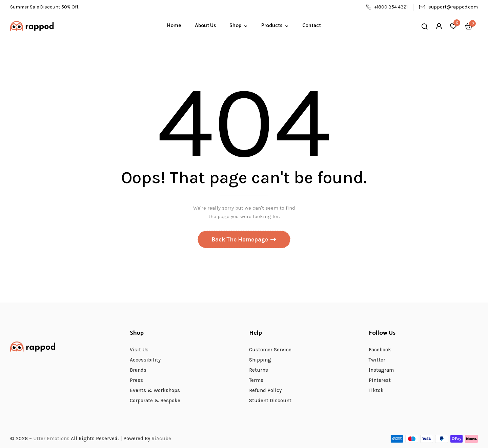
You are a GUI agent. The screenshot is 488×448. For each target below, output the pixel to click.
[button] (469, 26)
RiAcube (161, 439)
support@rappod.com (448, 7)
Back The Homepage (240, 240)
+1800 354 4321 (387, 7)
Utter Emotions (51, 439)
